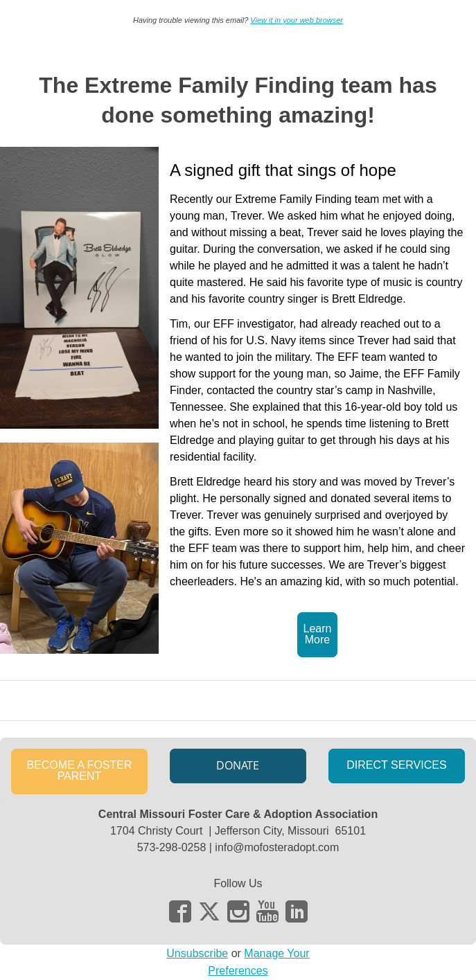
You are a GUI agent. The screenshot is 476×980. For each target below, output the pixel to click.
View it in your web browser (297, 20)
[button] (317, 635)
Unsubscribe (197, 953)
